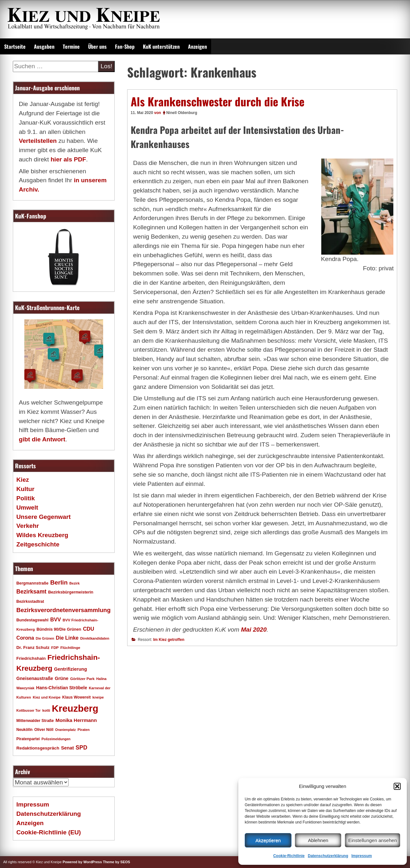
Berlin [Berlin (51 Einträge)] (59, 582)
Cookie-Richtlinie (289, 856)
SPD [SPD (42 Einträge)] (82, 748)
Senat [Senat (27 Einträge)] (67, 748)
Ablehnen (318, 840)
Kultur (25, 489)
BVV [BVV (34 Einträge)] (56, 619)
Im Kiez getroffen (169, 640)
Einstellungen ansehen (373, 840)
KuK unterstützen (161, 46)
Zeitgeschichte (38, 544)
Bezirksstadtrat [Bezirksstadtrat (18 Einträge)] (30, 602)
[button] (397, 786)
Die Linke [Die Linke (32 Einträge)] (67, 638)
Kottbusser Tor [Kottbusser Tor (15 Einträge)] (29, 710)
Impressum (362, 856)
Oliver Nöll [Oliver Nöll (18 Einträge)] (44, 730)
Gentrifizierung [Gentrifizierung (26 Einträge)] (71, 669)
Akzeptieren (268, 840)
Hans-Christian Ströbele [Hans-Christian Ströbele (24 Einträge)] (62, 688)
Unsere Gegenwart (44, 517)
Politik (26, 498)
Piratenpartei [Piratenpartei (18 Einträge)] (28, 739)
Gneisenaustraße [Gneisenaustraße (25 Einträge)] (35, 678)
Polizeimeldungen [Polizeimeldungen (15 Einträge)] (56, 739)
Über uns (97, 46)
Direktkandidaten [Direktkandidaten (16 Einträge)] (95, 638)
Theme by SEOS (116, 862)
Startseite (15, 46)
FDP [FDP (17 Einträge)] (55, 647)
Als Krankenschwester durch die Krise (217, 101)
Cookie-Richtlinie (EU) (49, 832)
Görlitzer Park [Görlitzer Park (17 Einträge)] (82, 679)
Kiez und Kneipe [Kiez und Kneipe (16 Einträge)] (47, 697)
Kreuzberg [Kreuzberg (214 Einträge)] (75, 708)
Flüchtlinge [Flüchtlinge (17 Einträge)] (70, 647)
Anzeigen (197, 46)
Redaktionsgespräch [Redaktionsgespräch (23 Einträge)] (38, 748)
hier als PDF (68, 159)
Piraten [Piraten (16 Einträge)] (84, 730)
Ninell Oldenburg (182, 113)
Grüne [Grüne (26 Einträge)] (62, 678)
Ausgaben (44, 46)
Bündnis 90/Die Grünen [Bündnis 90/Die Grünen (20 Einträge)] (59, 629)
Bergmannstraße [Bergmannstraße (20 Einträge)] (32, 583)
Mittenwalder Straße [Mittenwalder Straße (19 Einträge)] (35, 721)
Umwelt (27, 508)
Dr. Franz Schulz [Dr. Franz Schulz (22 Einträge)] (33, 647)
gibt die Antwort (42, 439)
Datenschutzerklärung (328, 856)
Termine (71, 46)
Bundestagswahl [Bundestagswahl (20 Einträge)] (32, 620)
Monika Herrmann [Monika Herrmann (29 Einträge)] (76, 720)
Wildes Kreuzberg (42, 535)
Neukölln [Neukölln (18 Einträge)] (25, 730)
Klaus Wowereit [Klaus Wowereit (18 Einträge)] (76, 697)
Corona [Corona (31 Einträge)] (25, 638)
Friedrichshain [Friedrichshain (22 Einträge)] (31, 658)
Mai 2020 (254, 630)
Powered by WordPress (82, 862)
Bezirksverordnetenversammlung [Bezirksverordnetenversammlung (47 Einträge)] (63, 610)
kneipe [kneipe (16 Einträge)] (98, 697)
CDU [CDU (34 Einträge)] (89, 629)
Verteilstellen (38, 141)
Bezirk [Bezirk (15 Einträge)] (75, 583)
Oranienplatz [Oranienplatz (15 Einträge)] (66, 730)
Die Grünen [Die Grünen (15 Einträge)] (45, 638)
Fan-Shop (125, 46)
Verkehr (28, 526)
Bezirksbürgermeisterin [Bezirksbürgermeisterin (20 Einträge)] (71, 592)
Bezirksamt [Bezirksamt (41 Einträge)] (31, 592)
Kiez (23, 480)
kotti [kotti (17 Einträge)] (46, 710)
